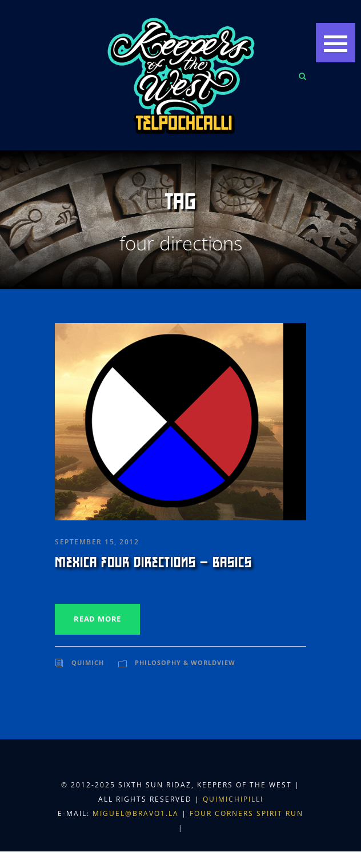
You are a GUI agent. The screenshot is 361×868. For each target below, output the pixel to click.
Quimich (88, 662)
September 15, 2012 (97, 542)
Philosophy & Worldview (185, 662)
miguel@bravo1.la (136, 813)
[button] (336, 43)
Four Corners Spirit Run (246, 813)
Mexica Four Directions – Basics (153, 563)
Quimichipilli (233, 799)
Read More (97, 619)
